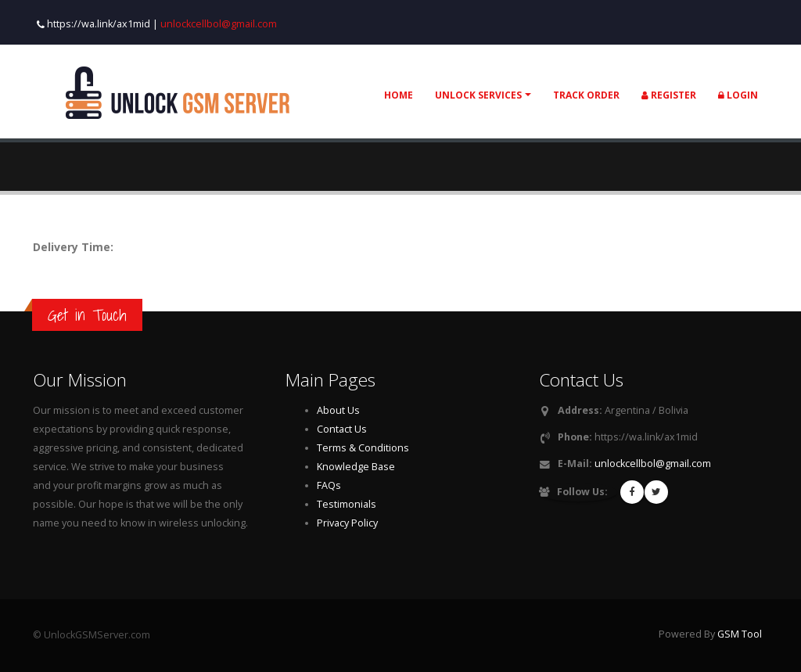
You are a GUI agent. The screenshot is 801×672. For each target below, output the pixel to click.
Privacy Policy (347, 523)
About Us (338, 410)
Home (399, 95)
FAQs (329, 485)
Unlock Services (478, 95)
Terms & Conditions (363, 448)
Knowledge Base (356, 467)
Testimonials (347, 504)
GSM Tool (740, 634)
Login (738, 95)
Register (669, 95)
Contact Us (342, 429)
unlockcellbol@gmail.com (219, 24)
